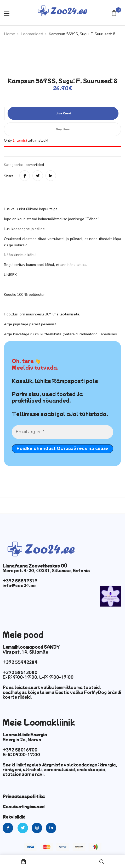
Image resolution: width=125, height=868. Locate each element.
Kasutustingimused (24, 806)
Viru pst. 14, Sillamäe (25, 652)
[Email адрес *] (62, 432)
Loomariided (32, 34)
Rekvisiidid (14, 817)
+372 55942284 (20, 662)
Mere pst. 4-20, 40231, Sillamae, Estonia (46, 570)
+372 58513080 (20, 672)
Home (10, 34)
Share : (10, 176)
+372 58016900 (20, 750)
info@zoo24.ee (19, 585)
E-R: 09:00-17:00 (21, 754)
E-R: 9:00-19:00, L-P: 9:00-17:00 (38, 677)
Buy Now (63, 129)
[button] (115, 13)
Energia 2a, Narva (22, 739)
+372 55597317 (20, 581)
